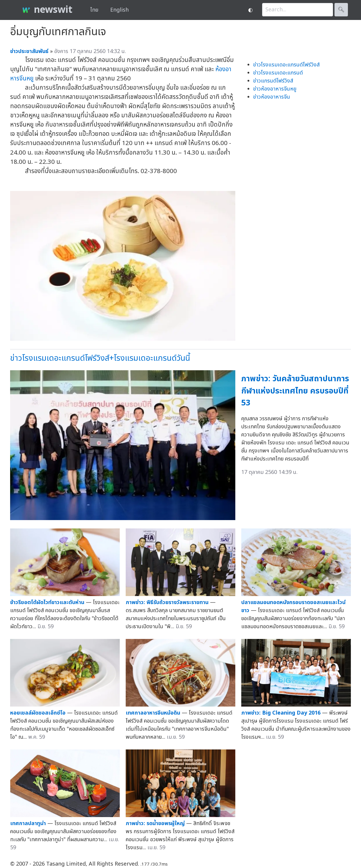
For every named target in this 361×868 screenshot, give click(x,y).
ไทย (94, 10)
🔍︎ (341, 10)
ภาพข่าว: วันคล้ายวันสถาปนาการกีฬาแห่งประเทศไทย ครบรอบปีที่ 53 (295, 391)
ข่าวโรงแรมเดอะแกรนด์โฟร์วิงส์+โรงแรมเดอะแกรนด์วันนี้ (100, 358)
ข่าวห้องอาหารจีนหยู (275, 89)
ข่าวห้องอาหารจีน (272, 97)
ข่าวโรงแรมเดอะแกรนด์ (278, 73)
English (119, 10)
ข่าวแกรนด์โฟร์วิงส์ (273, 81)
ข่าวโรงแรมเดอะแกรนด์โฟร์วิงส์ (286, 65)
